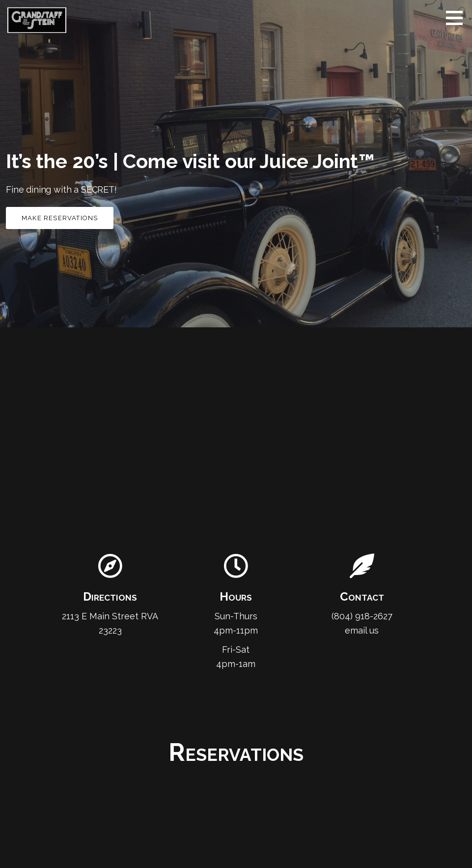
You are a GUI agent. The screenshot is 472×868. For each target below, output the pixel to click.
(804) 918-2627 (362, 616)
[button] (458, 18)
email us (362, 630)
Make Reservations (60, 218)
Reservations (236, 752)
